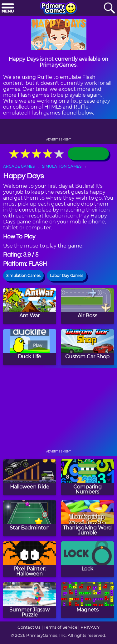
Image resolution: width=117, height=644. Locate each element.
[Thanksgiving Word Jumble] (88, 518)
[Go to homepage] (59, 8)
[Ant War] (30, 306)
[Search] (109, 8)
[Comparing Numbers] (88, 477)
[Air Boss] (88, 306)
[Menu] (8, 8)
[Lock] (88, 559)
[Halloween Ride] (30, 477)
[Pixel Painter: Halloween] (30, 559)
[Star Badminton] (30, 518)
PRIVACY (90, 627)
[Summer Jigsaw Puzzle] (30, 600)
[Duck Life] (30, 347)
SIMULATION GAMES (62, 166)
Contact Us (29, 627)
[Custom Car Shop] (88, 347)
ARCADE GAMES (19, 166)
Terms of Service (61, 627)
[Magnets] (88, 600)
